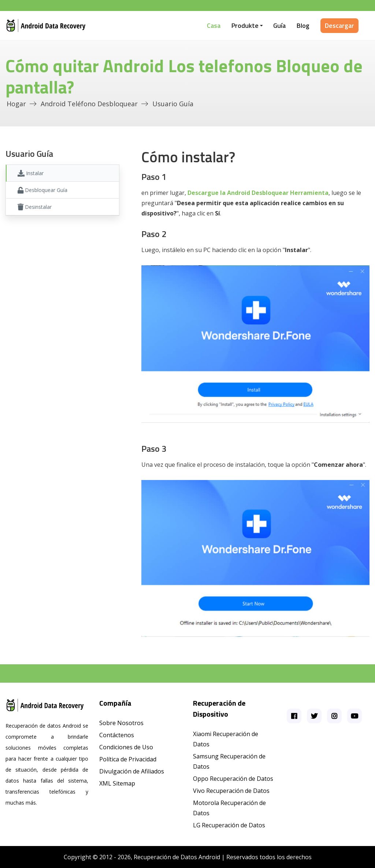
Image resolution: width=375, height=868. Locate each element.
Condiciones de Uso (126, 747)
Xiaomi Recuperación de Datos (226, 739)
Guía (279, 25)
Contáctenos (117, 735)
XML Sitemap (117, 783)
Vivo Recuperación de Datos (231, 791)
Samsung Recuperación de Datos (229, 761)
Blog (303, 25)
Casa (214, 25)
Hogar (16, 104)
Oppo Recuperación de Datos (233, 779)
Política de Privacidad (128, 759)
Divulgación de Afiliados (132, 771)
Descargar (339, 25)
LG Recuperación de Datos (229, 825)
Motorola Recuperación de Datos (229, 808)
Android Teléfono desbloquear (89, 104)
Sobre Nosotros (121, 723)
